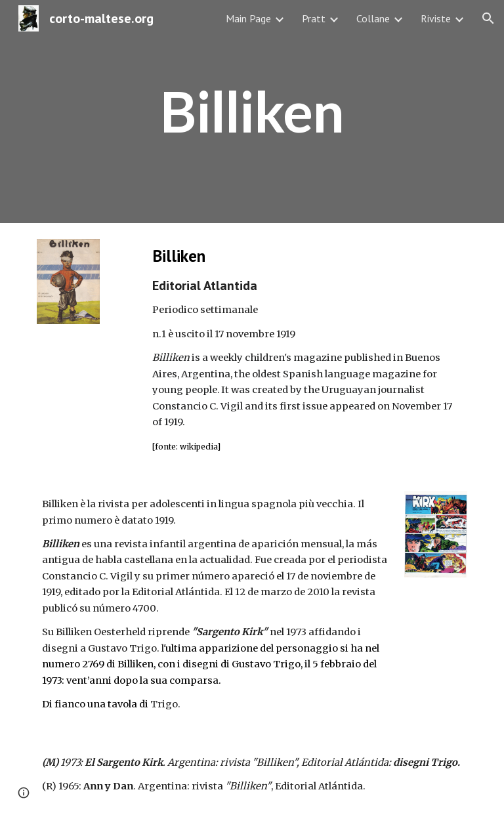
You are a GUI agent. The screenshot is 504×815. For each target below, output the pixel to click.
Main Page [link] (248, 18)
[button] (488, 18)
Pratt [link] (314, 18)
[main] (252, 112)
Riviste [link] (436, 18)
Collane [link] (373, 18)
